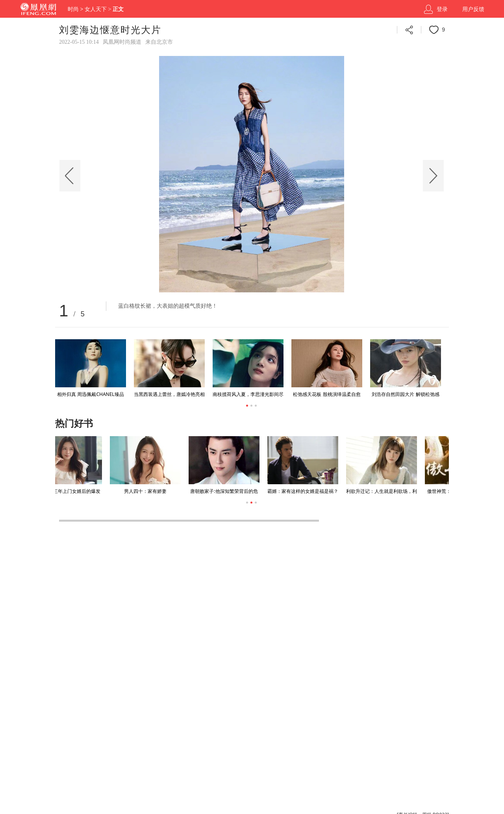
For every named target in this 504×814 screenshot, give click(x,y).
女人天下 (96, 9)
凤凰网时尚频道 (122, 42)
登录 (442, 9)
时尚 (73, 9)
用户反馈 (473, 9)
